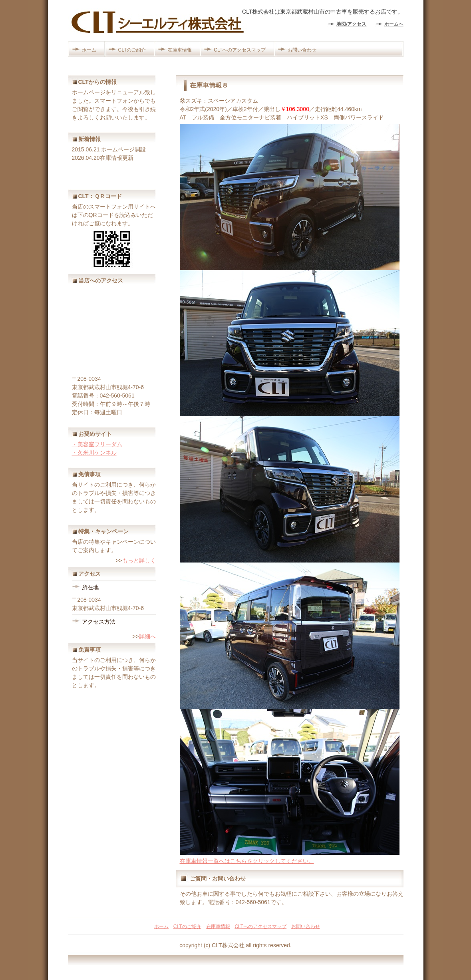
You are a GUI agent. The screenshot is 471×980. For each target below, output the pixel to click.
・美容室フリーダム (97, 444)
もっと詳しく (139, 561)
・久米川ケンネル (94, 453)
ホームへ (394, 24)
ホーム (89, 50)
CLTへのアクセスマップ (240, 50)
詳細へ (147, 636)
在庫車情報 (180, 50)
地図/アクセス (351, 24)
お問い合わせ (302, 50)
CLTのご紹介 (132, 50)
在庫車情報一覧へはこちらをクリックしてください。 (247, 861)
